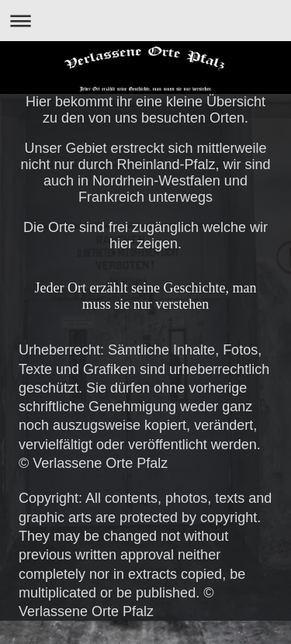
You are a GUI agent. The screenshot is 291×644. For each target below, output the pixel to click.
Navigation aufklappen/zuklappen (145, 21)
